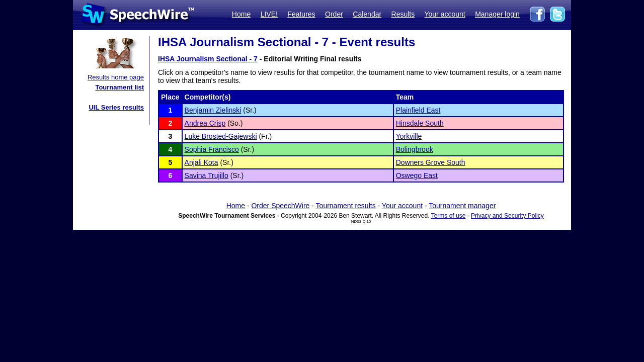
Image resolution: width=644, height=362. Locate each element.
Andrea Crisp (205, 123)
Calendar (367, 14)
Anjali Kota (202, 162)
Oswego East (417, 175)
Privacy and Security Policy (507, 216)
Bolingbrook (415, 149)
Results (403, 14)
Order (334, 14)
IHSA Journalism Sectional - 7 (208, 59)
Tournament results (346, 206)
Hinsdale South (420, 123)
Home (241, 14)
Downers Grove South (431, 162)
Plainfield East (418, 110)
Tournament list (119, 87)
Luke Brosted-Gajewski (221, 136)
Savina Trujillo (207, 175)
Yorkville (409, 136)
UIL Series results (116, 107)
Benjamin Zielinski (213, 110)
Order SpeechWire (280, 206)
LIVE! (269, 14)
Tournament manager (462, 206)
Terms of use (449, 216)
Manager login (497, 14)
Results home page (116, 77)
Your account (445, 14)
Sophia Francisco (212, 149)
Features (301, 14)
